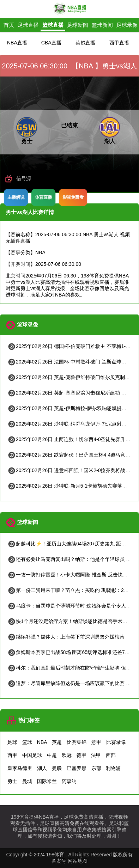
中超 (52, 755)
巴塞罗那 (77, 768)
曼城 (27, 781)
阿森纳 (69, 781)
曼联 (57, 768)
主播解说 (16, 197)
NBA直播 (17, 43)
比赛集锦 (77, 742)
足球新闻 (78, 25)
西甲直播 (119, 43)
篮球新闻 (102, 25)
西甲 (12, 755)
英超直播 (85, 43)
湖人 (42, 768)
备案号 (59, 861)
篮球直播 (53, 25)
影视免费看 (73, 197)
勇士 (12, 781)
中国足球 (32, 755)
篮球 (27, 742)
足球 (12, 742)
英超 (57, 742)
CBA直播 (51, 43)
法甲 (96, 755)
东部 (96, 768)
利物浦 (113, 768)
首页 (9, 25)
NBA (42, 742)
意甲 (96, 742)
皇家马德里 (20, 768)
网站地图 (78, 861)
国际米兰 (47, 781)
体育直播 (43, 197)
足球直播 (28, 25)
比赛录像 (116, 742)
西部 (111, 755)
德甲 (81, 755)
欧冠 (67, 755)
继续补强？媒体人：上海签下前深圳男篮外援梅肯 (66, 637)
